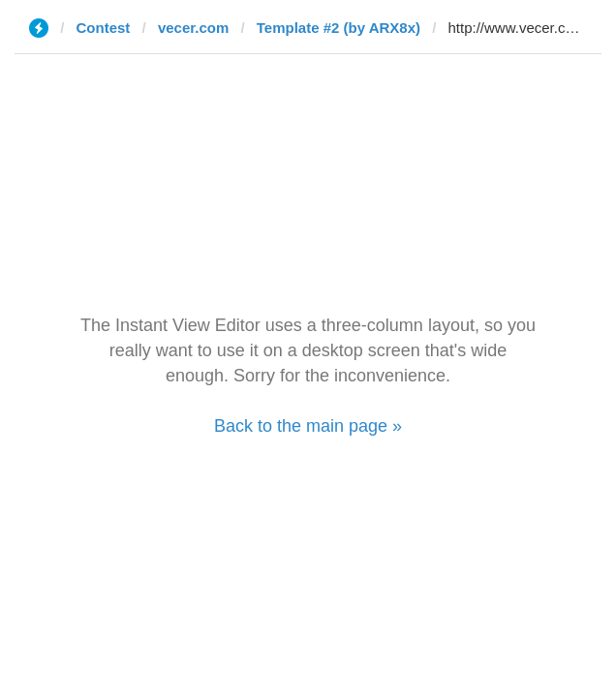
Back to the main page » (308, 426)
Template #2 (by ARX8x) (339, 28)
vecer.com (193, 28)
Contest (104, 28)
